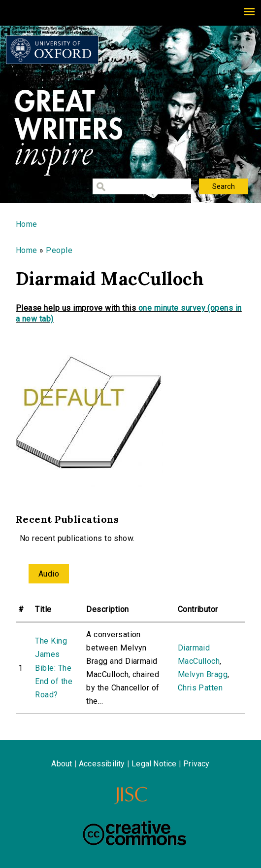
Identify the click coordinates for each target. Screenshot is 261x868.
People (59, 250)
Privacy (196, 764)
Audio (49, 574)
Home (27, 224)
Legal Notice (154, 764)
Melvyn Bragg (203, 674)
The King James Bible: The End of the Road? (54, 668)
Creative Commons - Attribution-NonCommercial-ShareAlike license (134, 833)
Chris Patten (200, 688)
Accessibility (102, 764)
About (62, 764)
